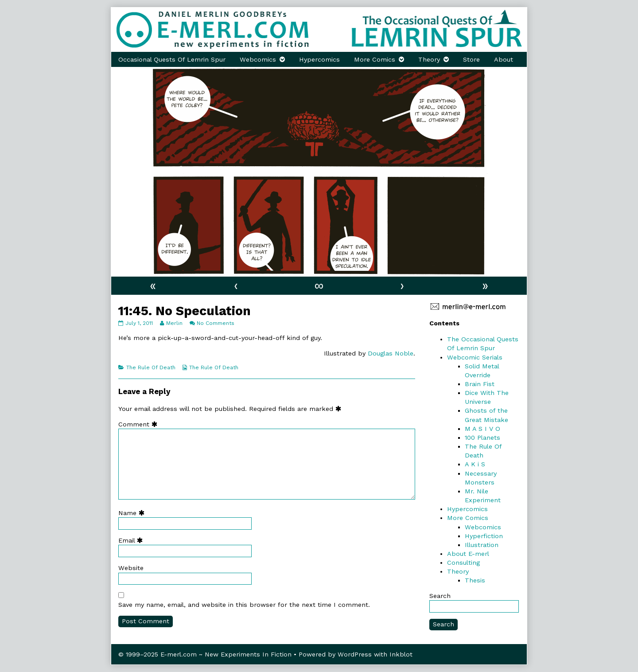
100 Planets (482, 438)
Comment (140, 424)
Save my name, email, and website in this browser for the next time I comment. (244, 605)
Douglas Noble (391, 353)
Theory (429, 59)
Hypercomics (319, 59)
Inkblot (401, 654)
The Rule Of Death (151, 367)
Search (440, 596)
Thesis (475, 580)
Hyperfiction (484, 536)
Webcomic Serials (475, 357)
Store (471, 59)
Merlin (174, 323)
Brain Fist (480, 384)
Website (131, 568)
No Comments (216, 323)
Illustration (482, 545)
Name (133, 513)
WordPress (355, 654)
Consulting (463, 563)
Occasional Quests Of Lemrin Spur (172, 59)
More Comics (375, 59)
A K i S (475, 464)
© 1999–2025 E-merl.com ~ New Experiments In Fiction (205, 654)
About (504, 59)
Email (132, 540)
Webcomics (258, 59)
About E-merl (468, 554)
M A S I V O (482, 429)
